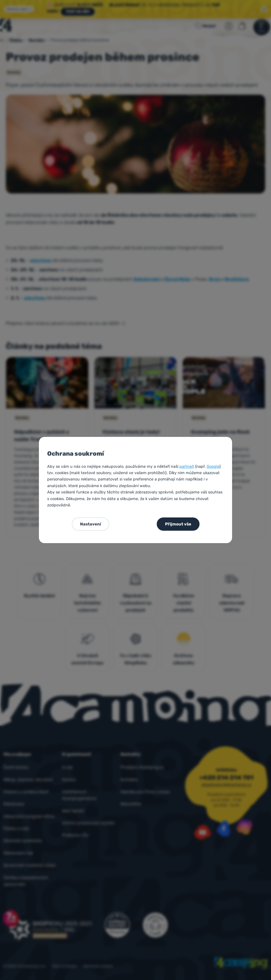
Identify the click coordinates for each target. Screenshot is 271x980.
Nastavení (91, 524)
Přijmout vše (178, 524)
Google (213, 467)
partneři (187, 467)
